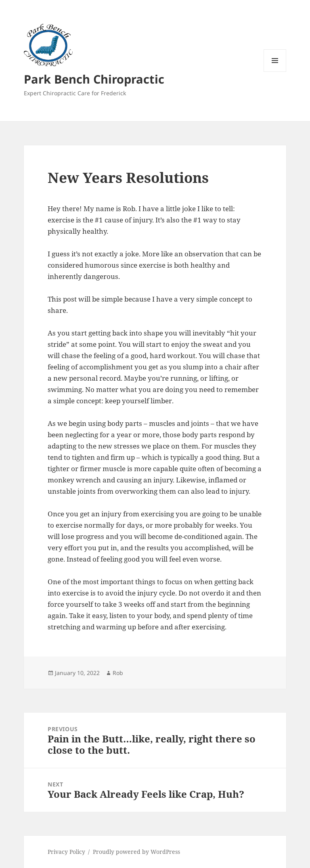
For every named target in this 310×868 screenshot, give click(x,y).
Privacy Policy (66, 852)
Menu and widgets (275, 72)
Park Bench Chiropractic (94, 79)
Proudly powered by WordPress (136, 852)
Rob (118, 673)
